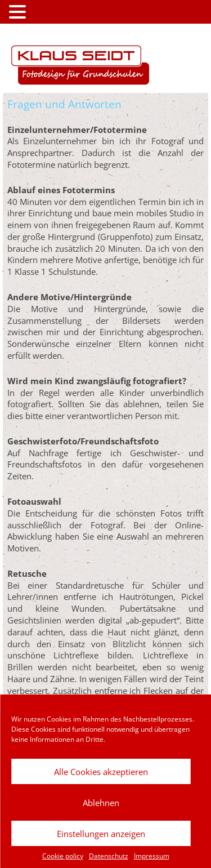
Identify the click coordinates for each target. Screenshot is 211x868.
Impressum (152, 856)
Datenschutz (109, 856)
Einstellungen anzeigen (101, 834)
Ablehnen (101, 803)
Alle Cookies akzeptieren (101, 772)
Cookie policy (63, 856)
